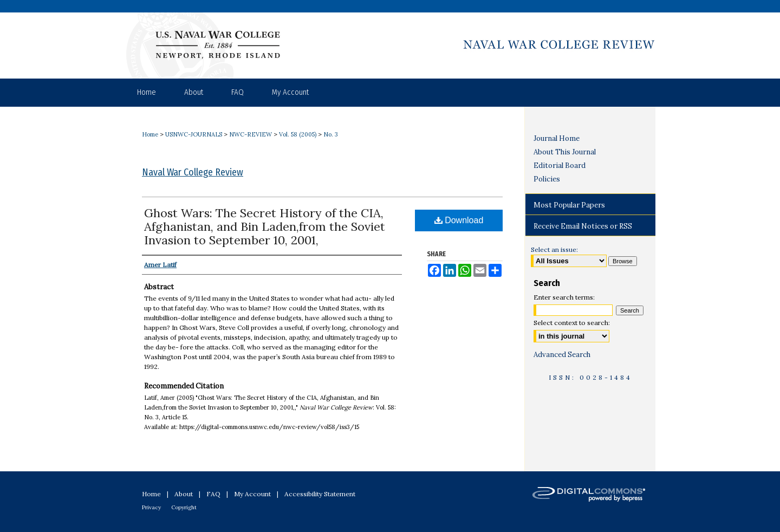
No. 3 (331, 134)
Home (150, 134)
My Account (252, 494)
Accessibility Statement (320, 494)
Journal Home (557, 138)
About (184, 494)
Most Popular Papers (569, 205)
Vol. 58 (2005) (298, 134)
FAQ (213, 494)
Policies (547, 179)
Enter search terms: (564, 297)
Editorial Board (560, 166)
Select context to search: (572, 323)
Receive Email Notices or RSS (583, 226)
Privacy (151, 507)
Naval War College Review (193, 172)
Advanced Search (562, 355)
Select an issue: (554, 249)
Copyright (184, 507)
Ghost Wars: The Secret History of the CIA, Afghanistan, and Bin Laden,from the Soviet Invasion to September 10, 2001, (265, 226)
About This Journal (565, 152)
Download (459, 220)
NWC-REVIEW (251, 134)
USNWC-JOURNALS (194, 134)
